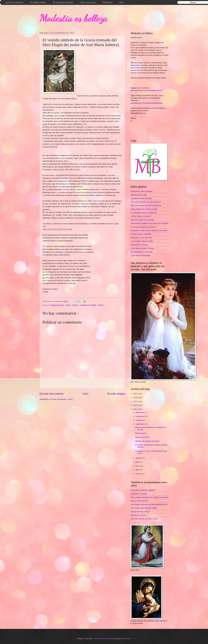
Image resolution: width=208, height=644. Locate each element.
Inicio (85, 394)
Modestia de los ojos (139, 195)
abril (137, 470)
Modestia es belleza (74, 18)
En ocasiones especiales (63, 2)
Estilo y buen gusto (88, 2)
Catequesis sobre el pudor (141, 198)
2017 (136, 394)
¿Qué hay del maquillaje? (141, 255)
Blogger (128, 638)
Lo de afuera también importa (142, 248)
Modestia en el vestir (139, 494)
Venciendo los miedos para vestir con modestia (149, 223)
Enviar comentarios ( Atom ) (62, 399)
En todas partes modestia (141, 234)
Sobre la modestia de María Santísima (146, 206)
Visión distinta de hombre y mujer (144, 209)
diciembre (140, 412)
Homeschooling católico (140, 512)
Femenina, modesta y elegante (143, 490)
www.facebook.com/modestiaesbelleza (146, 90)
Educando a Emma (138, 515)
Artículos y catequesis (14, 2)
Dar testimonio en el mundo (142, 252)
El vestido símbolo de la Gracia (143, 227)
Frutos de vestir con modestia (142, 220)
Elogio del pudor (58, 305)
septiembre (140, 424)
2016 (136, 398)
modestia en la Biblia (88, 305)
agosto (138, 458)
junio (138, 466)
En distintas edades (38, 2)
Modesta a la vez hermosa (141, 238)
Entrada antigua (116, 394)
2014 (136, 405)
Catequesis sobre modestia (142, 191)
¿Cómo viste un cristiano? (141, 216)
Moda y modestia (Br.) (139, 501)
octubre (139, 420)
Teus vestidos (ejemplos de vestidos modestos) (150, 497)
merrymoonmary (100, 638)
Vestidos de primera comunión (147, 441)
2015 (136, 401)
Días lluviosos (141, 433)
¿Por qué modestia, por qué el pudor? (146, 202)
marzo (138, 474)
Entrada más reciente (52, 394)
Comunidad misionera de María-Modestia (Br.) (149, 504)
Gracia (69, 305)
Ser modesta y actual (139, 245)
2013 (136, 409)
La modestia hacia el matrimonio (144, 213)
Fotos (122, 2)
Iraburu (75, 305)
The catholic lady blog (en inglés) (144, 508)
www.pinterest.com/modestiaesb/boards (147, 103)
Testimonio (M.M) (142, 437)
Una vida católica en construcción (144, 519)
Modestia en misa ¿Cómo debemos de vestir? (149, 230)
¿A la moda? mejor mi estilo (142, 241)
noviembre (140, 416)
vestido (101, 305)
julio (137, 462)
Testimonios (107, 2)
